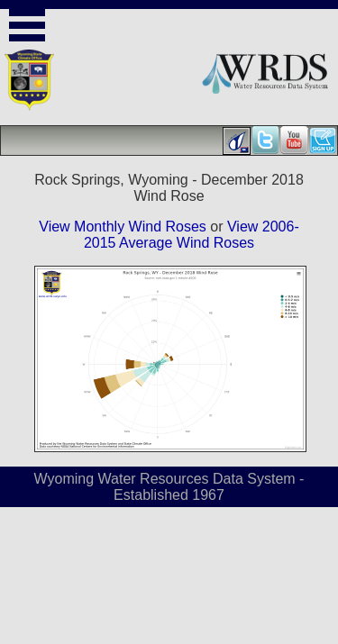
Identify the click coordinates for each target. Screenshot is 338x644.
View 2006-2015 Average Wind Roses (192, 235)
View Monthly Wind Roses (123, 227)
